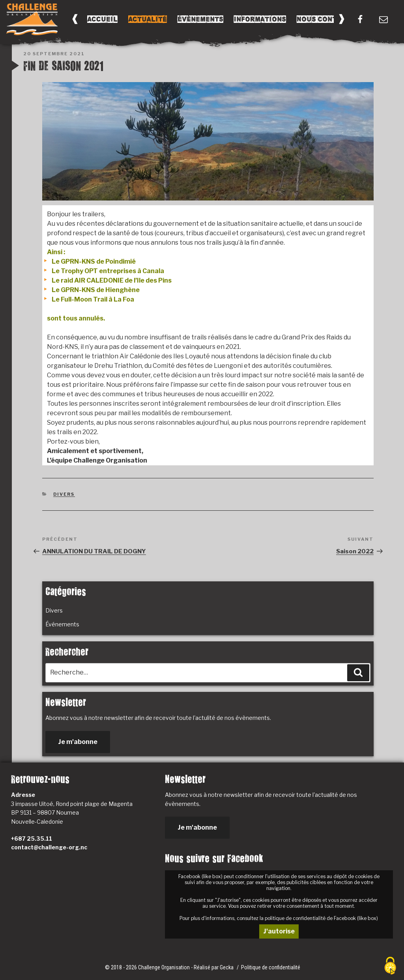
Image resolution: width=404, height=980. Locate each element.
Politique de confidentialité (271, 967)
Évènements (200, 19)
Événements (62, 624)
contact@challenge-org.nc (49, 847)
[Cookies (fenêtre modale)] (390, 966)
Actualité (148, 19)
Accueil (102, 19)
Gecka (227, 967)
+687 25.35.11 (32, 839)
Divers (64, 494)
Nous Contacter (328, 19)
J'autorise (279, 931)
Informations (260, 19)
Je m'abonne (78, 742)
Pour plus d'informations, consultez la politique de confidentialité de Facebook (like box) (279, 918)
